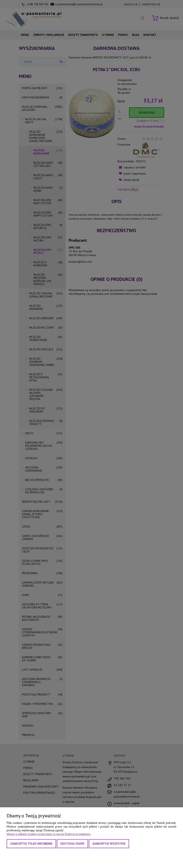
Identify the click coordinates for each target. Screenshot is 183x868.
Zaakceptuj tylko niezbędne (31, 844)
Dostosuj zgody (72, 844)
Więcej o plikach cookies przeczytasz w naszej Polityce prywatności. (49, 834)
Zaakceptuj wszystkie (109, 844)
